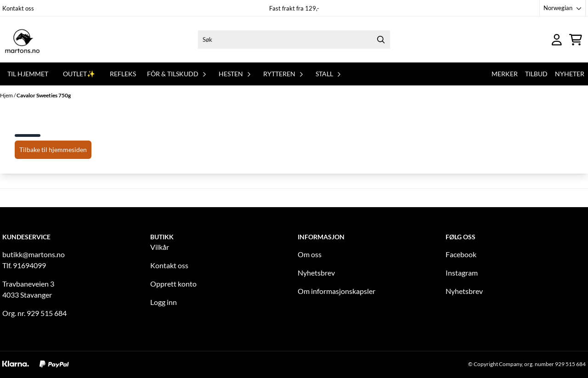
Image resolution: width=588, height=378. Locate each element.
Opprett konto (173, 284)
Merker (505, 74)
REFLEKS (123, 74)
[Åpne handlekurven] (576, 40)
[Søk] (294, 39)
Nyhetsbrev (316, 273)
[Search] (381, 39)
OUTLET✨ (79, 74)
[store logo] (22, 39)
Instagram (462, 273)
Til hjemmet (28, 74)
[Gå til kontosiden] (557, 40)
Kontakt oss (18, 8)
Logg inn (164, 302)
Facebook (461, 254)
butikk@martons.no (34, 254)
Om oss (310, 254)
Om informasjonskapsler (336, 291)
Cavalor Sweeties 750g (44, 95)
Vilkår (160, 247)
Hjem (7, 95)
